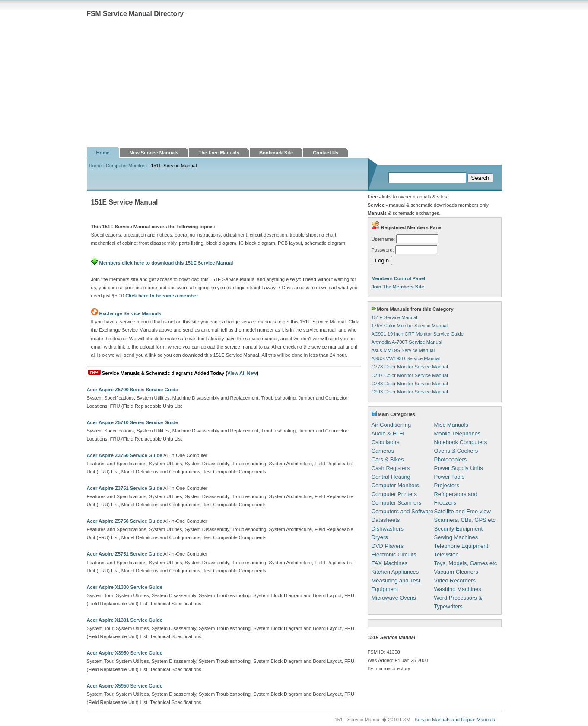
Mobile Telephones (457, 433)
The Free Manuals (219, 153)
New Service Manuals (154, 153)
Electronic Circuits (394, 555)
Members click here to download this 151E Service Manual (162, 263)
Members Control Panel (399, 278)
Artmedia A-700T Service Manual (407, 342)
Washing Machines (457, 589)
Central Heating (391, 477)
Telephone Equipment (461, 546)
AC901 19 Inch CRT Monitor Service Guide (418, 334)
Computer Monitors (126, 166)
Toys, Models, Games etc (465, 563)
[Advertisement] (294, 83)
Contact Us (326, 153)
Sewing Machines (456, 537)
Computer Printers (394, 494)
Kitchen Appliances (395, 572)
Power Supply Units (458, 468)
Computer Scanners (397, 503)
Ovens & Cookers (456, 451)
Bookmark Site (276, 153)
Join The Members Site (398, 287)
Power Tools (449, 477)
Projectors (447, 485)
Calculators (386, 442)
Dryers (380, 537)
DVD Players (388, 546)
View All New (242, 373)
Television (446, 555)
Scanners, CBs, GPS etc (464, 520)
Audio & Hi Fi (388, 433)
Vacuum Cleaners (456, 572)
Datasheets (386, 520)
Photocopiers (450, 459)
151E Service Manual (394, 317)
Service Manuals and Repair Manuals (455, 720)
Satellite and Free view (462, 511)
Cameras (383, 451)
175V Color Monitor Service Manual (410, 326)
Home (103, 153)
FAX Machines (390, 563)
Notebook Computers (460, 442)
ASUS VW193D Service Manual (406, 358)
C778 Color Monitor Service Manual (410, 367)
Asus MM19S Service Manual (403, 350)
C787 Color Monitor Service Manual (410, 375)
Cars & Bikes (388, 459)
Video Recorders (455, 580)
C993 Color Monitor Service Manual (410, 392)
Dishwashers (388, 529)
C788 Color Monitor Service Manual (410, 384)
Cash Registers (391, 468)
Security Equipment (458, 529)
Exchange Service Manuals (130, 313)
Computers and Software (403, 511)
